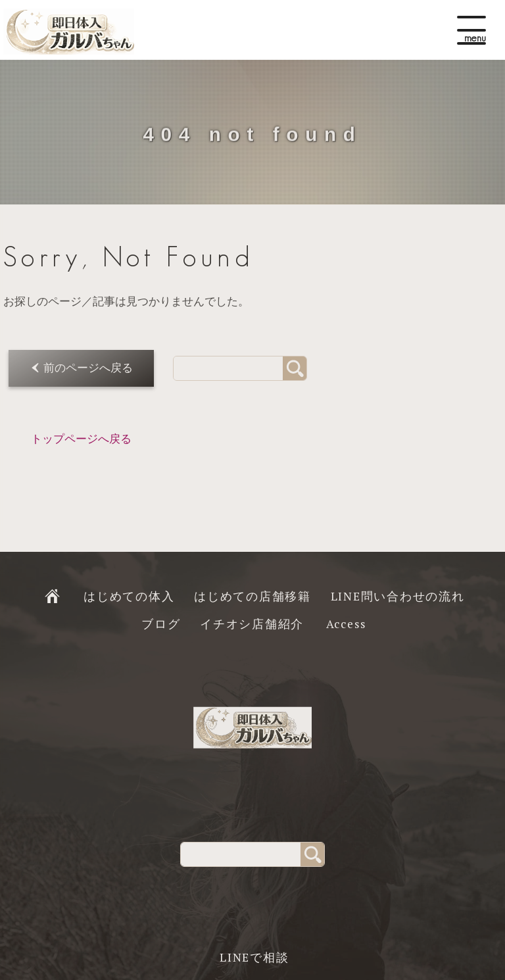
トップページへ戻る (81, 439)
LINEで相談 (254, 957)
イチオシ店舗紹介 (252, 624)
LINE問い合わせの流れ (398, 596)
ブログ (161, 624)
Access (347, 624)
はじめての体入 (129, 596)
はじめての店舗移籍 (252, 596)
